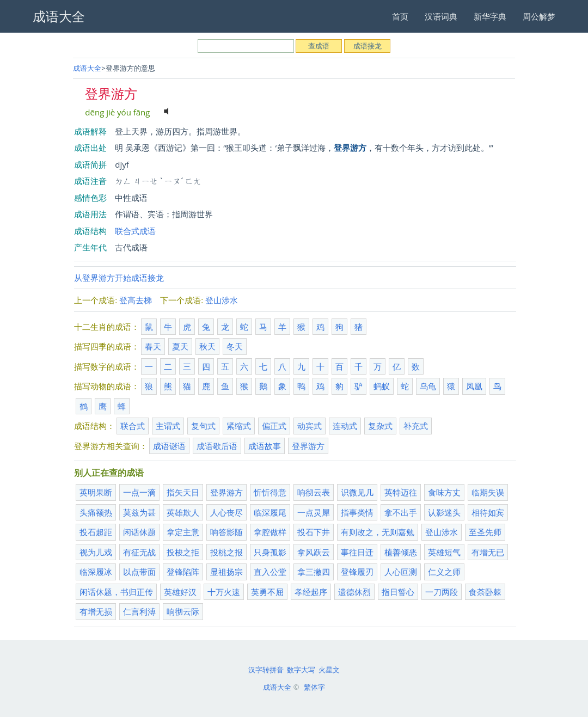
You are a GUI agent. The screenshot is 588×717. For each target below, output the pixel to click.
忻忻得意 (270, 492)
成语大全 (87, 68)
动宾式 (310, 426)
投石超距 (96, 532)
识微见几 (357, 492)
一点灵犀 (314, 512)
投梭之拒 (183, 552)
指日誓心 (398, 592)
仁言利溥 (139, 611)
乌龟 (428, 386)
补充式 (416, 426)
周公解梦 (539, 16)
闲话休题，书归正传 (116, 592)
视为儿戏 (96, 552)
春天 (153, 346)
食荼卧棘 (485, 592)
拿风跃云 (314, 552)
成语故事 (265, 446)
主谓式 (168, 426)
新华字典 (490, 16)
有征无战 (139, 552)
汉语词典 (441, 16)
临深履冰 (96, 572)
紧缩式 (239, 426)
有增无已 (488, 552)
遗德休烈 (354, 592)
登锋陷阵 (183, 572)
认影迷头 (444, 512)
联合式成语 (135, 231)
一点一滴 (139, 492)
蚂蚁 (382, 386)
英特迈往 (401, 492)
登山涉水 (222, 300)
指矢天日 (183, 492)
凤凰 (474, 386)
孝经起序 (311, 592)
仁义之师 (444, 572)
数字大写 (301, 670)
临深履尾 (270, 512)
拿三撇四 (314, 572)
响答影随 (226, 532)
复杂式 (380, 426)
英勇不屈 (267, 592)
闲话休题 (139, 532)
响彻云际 (183, 611)
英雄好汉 (180, 592)
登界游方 (308, 446)
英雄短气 (444, 552)
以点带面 (139, 572)
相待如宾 (488, 512)
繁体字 (314, 687)
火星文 (329, 670)
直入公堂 (270, 572)
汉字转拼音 (266, 670)
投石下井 (314, 532)
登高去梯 (136, 300)
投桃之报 (226, 552)
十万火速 (224, 592)
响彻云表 (314, 492)
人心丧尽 (226, 512)
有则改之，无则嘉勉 (378, 532)
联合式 (133, 426)
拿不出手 (401, 512)
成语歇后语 (217, 446)
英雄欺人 (183, 512)
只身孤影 (270, 552)
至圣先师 (485, 532)
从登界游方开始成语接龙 (119, 278)
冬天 (235, 346)
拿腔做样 (270, 532)
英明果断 (96, 492)
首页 (400, 16)
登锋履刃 (357, 572)
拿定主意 (183, 532)
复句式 (203, 426)
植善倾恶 (401, 552)
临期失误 (488, 492)
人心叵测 (401, 572)
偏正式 (274, 426)
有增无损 (96, 611)
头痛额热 (96, 512)
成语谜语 (169, 446)
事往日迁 (357, 552)
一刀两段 (442, 592)
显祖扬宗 (226, 572)
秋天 (207, 346)
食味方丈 (444, 492)
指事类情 (357, 512)
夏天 (180, 346)
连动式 (345, 426)
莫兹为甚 (139, 512)
